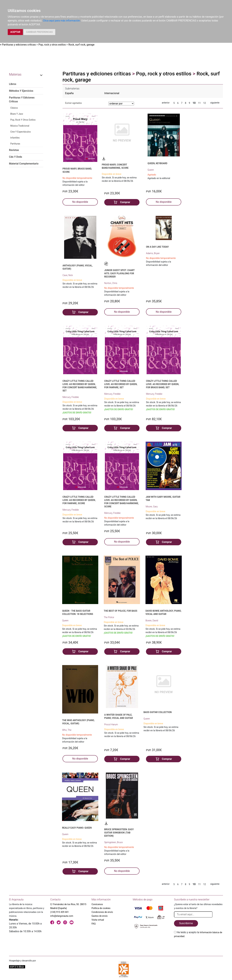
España (69, 93)
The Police (109, 617)
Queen (151, 170)
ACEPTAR (15, 32)
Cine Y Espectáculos (21, 132)
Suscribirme (186, 923)
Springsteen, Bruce (114, 842)
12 (205, 103)
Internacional (112, 93)
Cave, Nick (68, 275)
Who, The (67, 730)
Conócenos (97, 904)
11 (199, 103)
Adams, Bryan (153, 253)
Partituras (15, 144)
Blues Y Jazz (17, 114)
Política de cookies (101, 908)
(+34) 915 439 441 (60, 912)
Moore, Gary (152, 507)
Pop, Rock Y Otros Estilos (23, 120)
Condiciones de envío (102, 912)
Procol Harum (111, 724)
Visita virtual (98, 920)
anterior (166, 103)
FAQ (94, 924)
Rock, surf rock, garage (81, 45)
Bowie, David (152, 621)
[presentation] (198, 946)
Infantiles (15, 138)
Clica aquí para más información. (62, 21)
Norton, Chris (111, 283)
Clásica (14, 108)
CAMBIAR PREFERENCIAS (39, 32)
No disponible (80, 202)
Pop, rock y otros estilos (52, 45)
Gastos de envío (100, 916)
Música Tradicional (20, 126)
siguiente (215, 103)
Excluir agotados (73, 103)
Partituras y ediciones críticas (19, 45)
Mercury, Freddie (71, 397)
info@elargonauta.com (62, 916)
